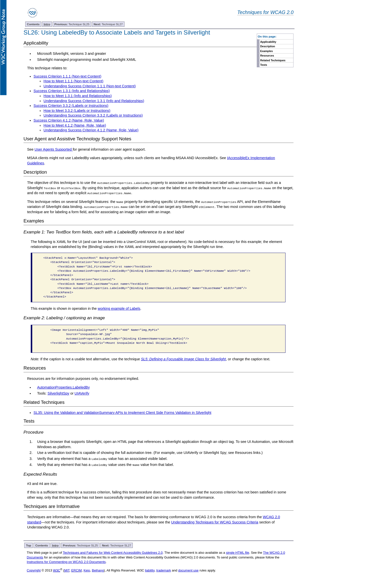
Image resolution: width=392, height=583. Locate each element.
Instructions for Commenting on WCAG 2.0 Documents (66, 561)
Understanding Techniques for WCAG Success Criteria (214, 522)
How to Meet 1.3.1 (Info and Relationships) (78, 96)
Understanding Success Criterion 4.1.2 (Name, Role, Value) (91, 130)
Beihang (98, 570)
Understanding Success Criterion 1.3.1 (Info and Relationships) (94, 101)
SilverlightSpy (58, 393)
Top (29, 545)
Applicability (268, 42)
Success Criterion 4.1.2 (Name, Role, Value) (69, 120)
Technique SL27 (108, 24)
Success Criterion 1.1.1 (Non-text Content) (67, 76)
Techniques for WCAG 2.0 (265, 12)
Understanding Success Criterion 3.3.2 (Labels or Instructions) (93, 115)
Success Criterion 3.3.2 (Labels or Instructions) (71, 106)
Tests (264, 65)
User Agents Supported (54, 149)
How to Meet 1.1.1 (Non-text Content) (73, 81)
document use (188, 570)
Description (268, 46)
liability (150, 570)
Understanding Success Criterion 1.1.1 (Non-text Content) (90, 86)
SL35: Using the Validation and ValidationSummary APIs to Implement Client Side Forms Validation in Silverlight (122, 412)
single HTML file (238, 552)
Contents (33, 24)
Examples (266, 51)
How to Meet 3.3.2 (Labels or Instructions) (77, 111)
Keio (87, 570)
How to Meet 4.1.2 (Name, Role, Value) (75, 125)
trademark (164, 570)
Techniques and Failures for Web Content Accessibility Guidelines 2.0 (113, 552)
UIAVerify (82, 393)
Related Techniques (273, 60)
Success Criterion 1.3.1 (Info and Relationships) (72, 91)
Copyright (34, 570)
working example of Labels (119, 308)
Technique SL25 (72, 24)
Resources (267, 56)
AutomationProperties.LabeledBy (63, 387)
